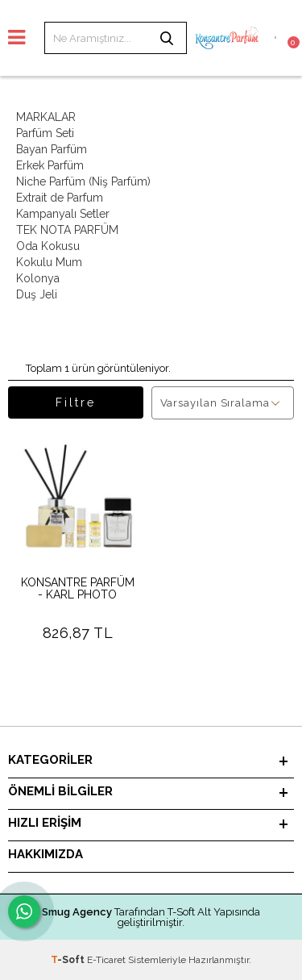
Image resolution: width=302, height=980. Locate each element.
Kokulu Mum (49, 262)
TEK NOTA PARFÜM (67, 230)
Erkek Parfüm (50, 165)
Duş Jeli (37, 294)
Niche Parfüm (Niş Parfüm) (83, 181)
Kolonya (38, 278)
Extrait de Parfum (60, 198)
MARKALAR (46, 117)
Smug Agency (77, 912)
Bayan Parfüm (52, 149)
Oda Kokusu (48, 246)
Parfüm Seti (45, 133)
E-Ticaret (106, 960)
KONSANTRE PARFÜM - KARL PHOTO (78, 589)
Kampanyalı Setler (63, 214)
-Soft (69, 960)
